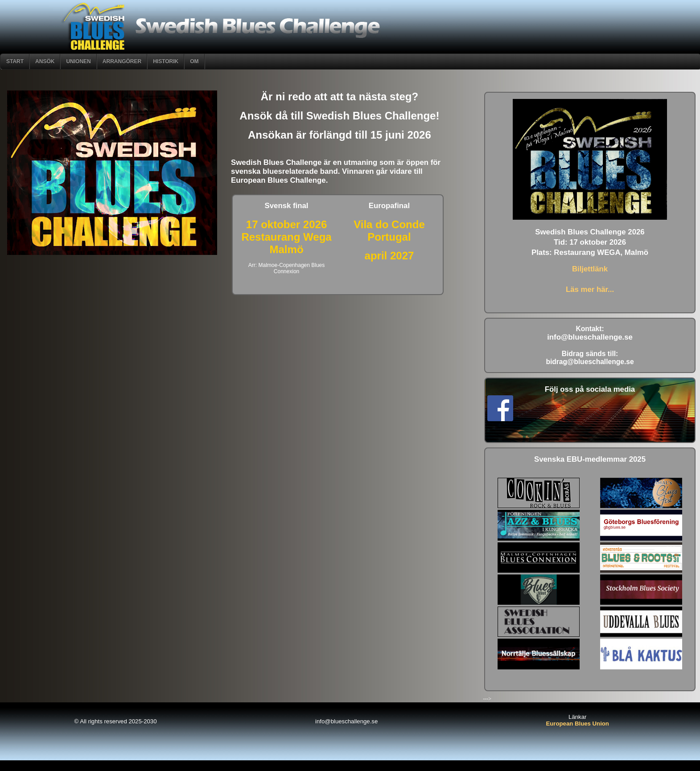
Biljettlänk (590, 269)
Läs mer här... (590, 289)
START (15, 62)
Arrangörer (122, 62)
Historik (166, 62)
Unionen (78, 62)
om (194, 62)
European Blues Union (578, 724)
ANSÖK (45, 62)
